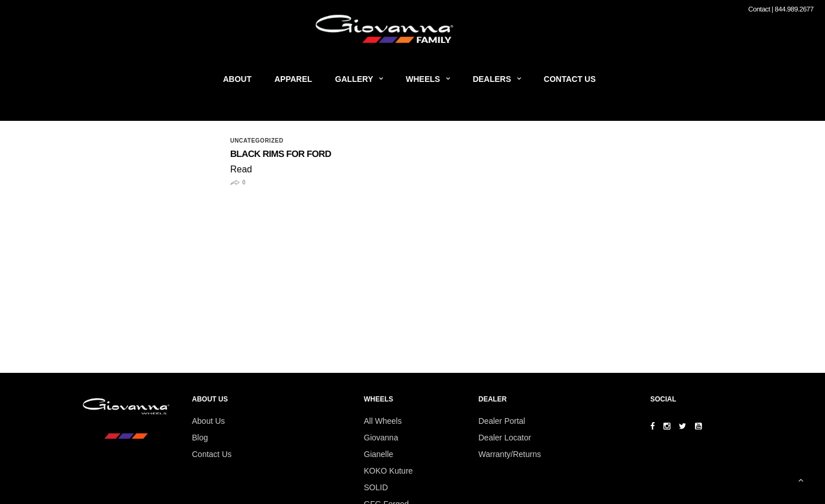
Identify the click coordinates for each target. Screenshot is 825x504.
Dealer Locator (505, 438)
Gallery (354, 79)
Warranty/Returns (510, 454)
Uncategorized (257, 141)
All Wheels (383, 421)
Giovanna (381, 438)
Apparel (293, 79)
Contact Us (570, 79)
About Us (209, 421)
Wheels (423, 79)
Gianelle (378, 454)
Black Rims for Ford (281, 154)
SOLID (376, 487)
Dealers (492, 79)
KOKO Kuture (388, 471)
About (237, 79)
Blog (200, 438)
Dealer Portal (502, 421)
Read (241, 169)
